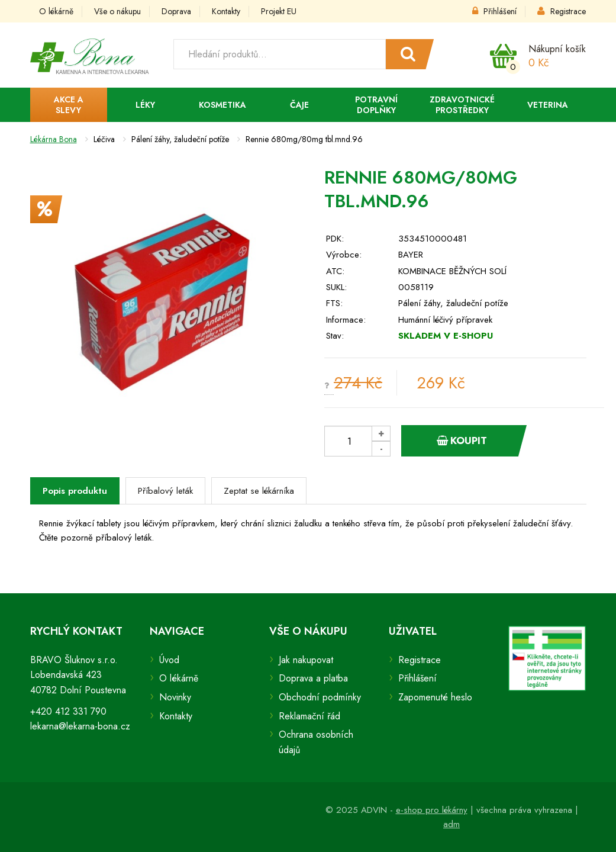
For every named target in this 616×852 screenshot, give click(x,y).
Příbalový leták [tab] (165, 491)
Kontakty (226, 11)
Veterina (548, 105)
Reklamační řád (309, 716)
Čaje (299, 105)
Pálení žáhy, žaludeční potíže (453, 303)
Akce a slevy (69, 105)
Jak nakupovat (306, 660)
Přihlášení (494, 11)
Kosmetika (222, 105)
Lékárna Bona (54, 139)
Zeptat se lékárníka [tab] (259, 491)
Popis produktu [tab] (75, 491)
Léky (145, 105)
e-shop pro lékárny (432, 810)
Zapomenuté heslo (435, 697)
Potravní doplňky (376, 105)
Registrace (562, 11)
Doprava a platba (313, 678)
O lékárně (56, 11)
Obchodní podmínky (320, 697)
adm (451, 824)
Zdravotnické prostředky (462, 105)
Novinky (175, 697)
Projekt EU (279, 11)
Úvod (169, 660)
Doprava (176, 11)
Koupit (462, 441)
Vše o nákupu (117, 11)
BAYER (411, 255)
